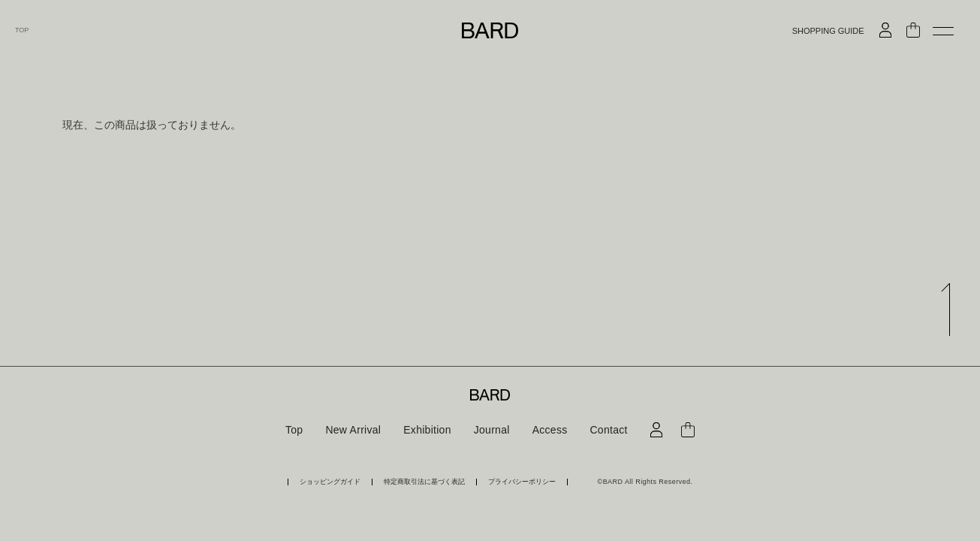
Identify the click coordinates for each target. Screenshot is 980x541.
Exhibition (427, 430)
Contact (608, 430)
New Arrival (353, 430)
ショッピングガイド (330, 482)
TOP (22, 30)
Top (294, 430)
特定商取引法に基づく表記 (424, 482)
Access (550, 430)
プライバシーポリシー (522, 482)
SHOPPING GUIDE (828, 31)
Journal (492, 430)
